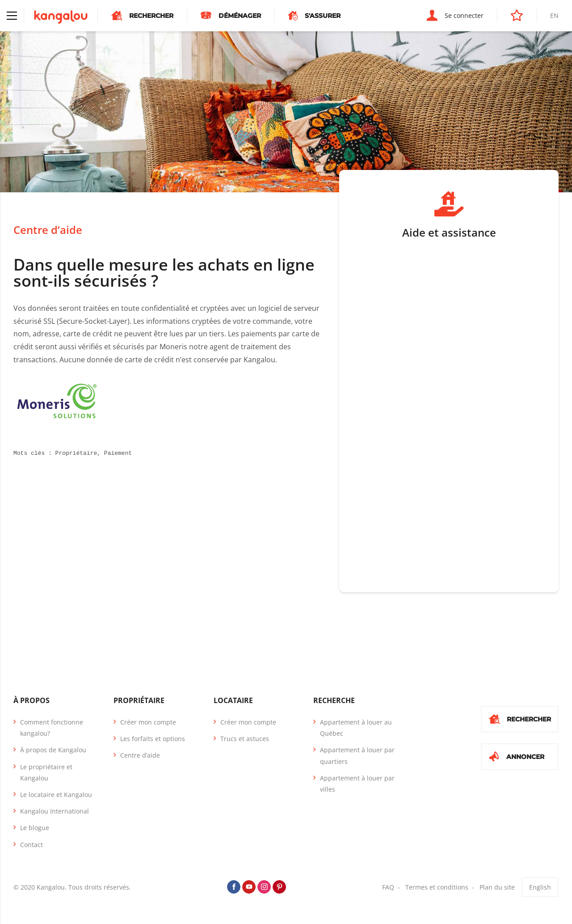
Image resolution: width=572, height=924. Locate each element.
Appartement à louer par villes (357, 784)
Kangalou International (55, 811)
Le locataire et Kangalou (56, 795)
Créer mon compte (148, 722)
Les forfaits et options (153, 739)
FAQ (388, 887)
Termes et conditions (437, 887)
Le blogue (35, 828)
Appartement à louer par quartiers (357, 755)
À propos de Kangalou (53, 750)
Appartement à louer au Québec (356, 728)
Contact (32, 845)
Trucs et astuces (245, 739)
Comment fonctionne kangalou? (52, 728)
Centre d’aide (48, 230)
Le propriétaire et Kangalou (46, 772)
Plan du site (497, 887)
